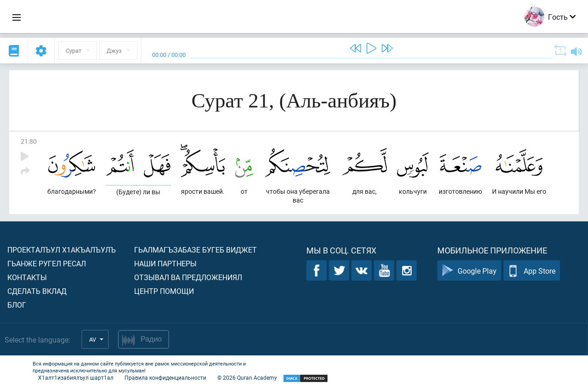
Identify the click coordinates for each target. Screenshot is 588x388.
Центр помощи (164, 291)
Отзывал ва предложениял (188, 277)
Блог (17, 305)
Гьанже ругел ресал (47, 263)
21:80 (29, 141)
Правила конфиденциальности (165, 377)
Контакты (27, 277)
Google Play (469, 271)
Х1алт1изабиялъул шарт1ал (76, 377)
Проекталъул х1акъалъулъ (62, 250)
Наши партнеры (165, 263)
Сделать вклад (37, 291)
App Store (532, 271)
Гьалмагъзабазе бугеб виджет (195, 250)
